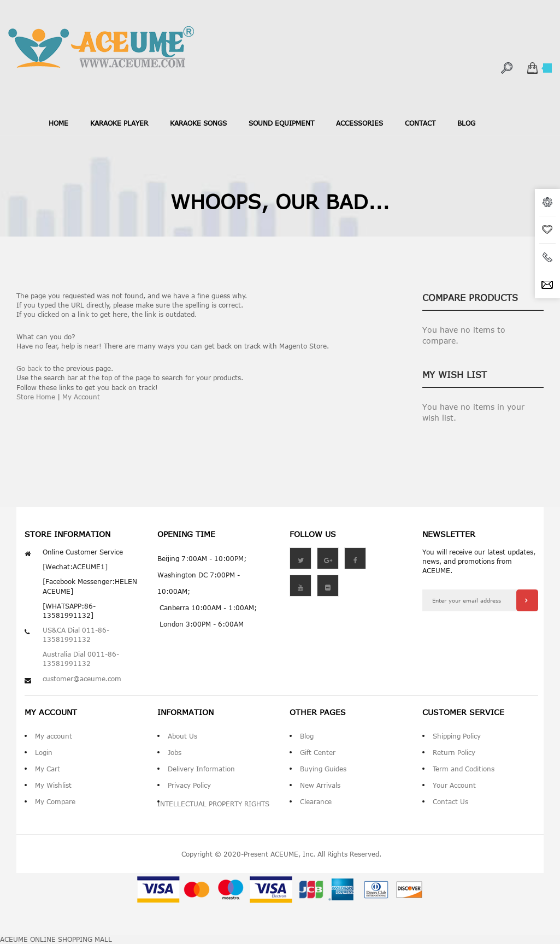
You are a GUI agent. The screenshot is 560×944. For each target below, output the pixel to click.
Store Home (36, 397)
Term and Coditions (464, 769)
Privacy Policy (189, 785)
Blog (307, 736)
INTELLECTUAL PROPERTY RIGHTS (213, 804)
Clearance (316, 801)
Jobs (175, 752)
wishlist (547, 230)
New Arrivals (320, 785)
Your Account (454, 785)
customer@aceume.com (82, 678)
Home (58, 123)
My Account (81, 397)
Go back (29, 368)
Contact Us (450, 801)
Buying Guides (323, 769)
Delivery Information (201, 769)
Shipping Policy (457, 736)
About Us (182, 736)
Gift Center (318, 752)
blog (466, 123)
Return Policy (454, 752)
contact (420, 123)
